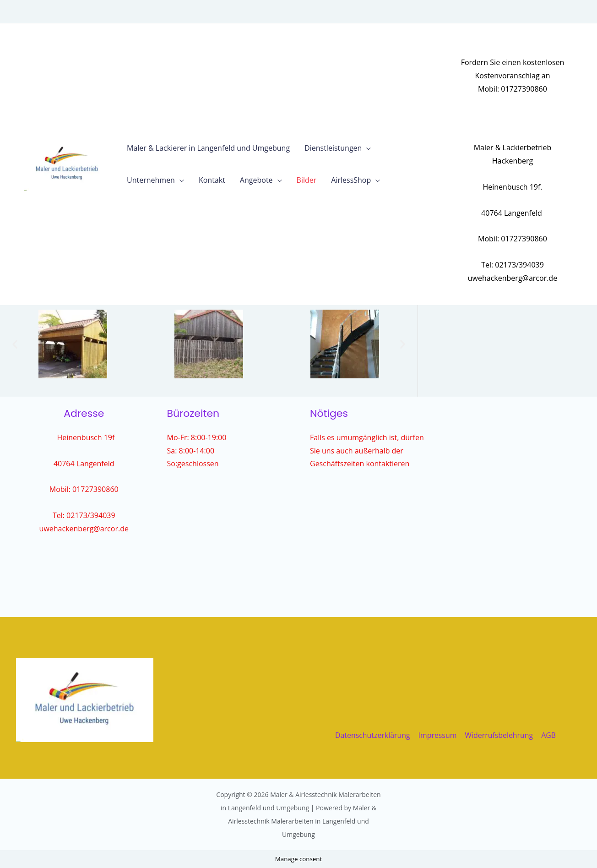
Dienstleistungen (333, 148)
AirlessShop (351, 180)
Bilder (307, 180)
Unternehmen (151, 180)
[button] (15, 344)
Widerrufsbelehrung (499, 735)
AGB (548, 735)
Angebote (256, 180)
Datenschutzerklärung (373, 735)
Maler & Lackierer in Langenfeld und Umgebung (208, 148)
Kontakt (212, 180)
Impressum (438, 735)
